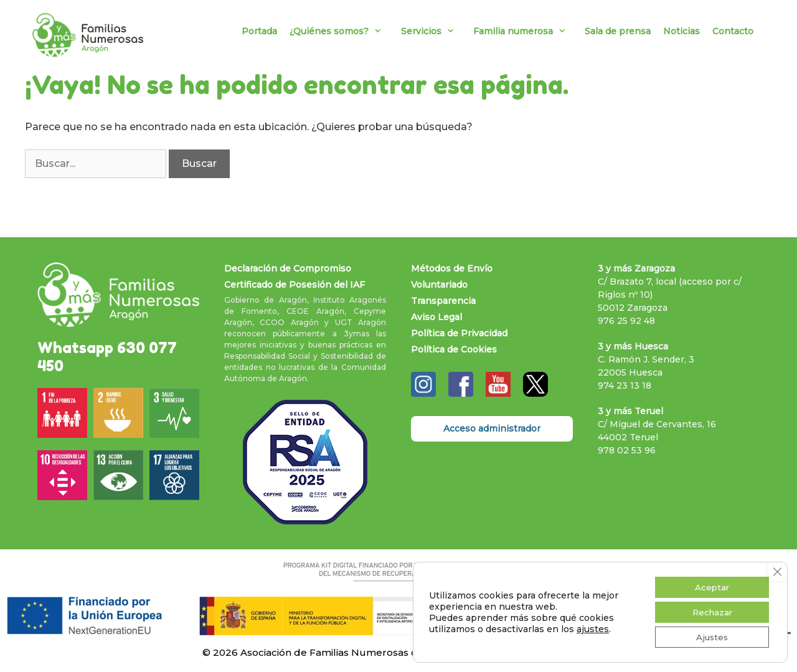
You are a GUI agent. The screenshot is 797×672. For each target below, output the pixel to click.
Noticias (681, 31)
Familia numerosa (526, 31)
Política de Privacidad (459, 333)
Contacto (733, 31)
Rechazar (709, 610)
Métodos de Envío (452, 268)
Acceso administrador (492, 428)
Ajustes (709, 637)
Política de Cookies (454, 349)
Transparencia (443, 301)
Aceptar (709, 584)
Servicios (434, 31)
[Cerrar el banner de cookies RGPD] (776, 569)
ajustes (593, 627)
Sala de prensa (618, 31)
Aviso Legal (436, 317)
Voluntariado (439, 285)
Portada (259, 31)
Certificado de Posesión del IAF (295, 285)
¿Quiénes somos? (342, 31)
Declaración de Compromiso (288, 268)
